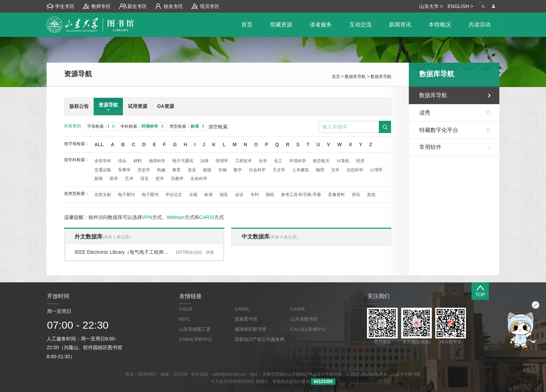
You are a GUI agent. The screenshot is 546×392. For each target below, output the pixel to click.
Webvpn (176, 217)
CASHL (298, 309)
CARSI (207, 217)
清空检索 (218, 127)
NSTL (185, 319)
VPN (147, 217)
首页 (336, 77)
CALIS (186, 309)
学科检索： (142, 126)
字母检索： (101, 126)
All (99, 144)
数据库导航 (355, 77)
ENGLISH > (460, 6)
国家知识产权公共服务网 (260, 339)
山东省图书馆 (304, 319)
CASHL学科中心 (196, 339)
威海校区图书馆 (251, 329)
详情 (210, 252)
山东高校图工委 (195, 329)
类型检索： (187, 126)
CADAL (242, 309)
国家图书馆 (246, 319)
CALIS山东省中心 (308, 329)
